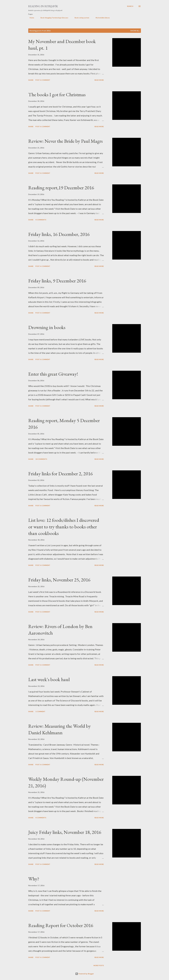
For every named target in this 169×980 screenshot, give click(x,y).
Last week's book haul (49, 679)
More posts (99, 965)
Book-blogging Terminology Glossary (53, 18)
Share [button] (31, 80)
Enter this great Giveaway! (53, 374)
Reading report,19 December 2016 (61, 188)
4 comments (41, 220)
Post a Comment (43, 80)
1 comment (40, 711)
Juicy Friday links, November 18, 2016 (65, 832)
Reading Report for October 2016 (61, 925)
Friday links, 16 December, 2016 (59, 234)
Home (30, 18)
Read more (99, 80)
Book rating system (81, 18)
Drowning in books (47, 327)
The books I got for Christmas (57, 94)
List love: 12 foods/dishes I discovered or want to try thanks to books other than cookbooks (64, 527)
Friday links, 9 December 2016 (57, 281)
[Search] (130, 6)
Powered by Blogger (85, 974)
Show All (135, 31)
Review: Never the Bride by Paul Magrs (65, 141)
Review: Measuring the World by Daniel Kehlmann (59, 729)
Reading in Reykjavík (43, 6)
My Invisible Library (101, 18)
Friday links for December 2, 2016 (60, 474)
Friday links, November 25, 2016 (59, 580)
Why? (34, 879)
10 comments (41, 459)
